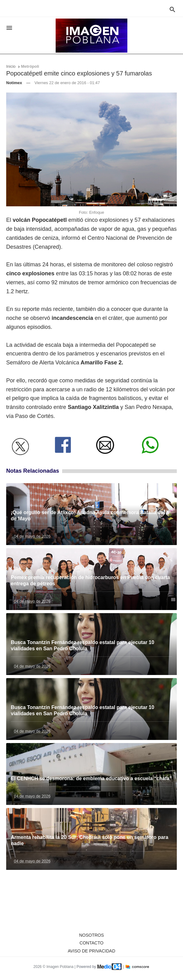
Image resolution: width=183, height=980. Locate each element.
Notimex (14, 83)
